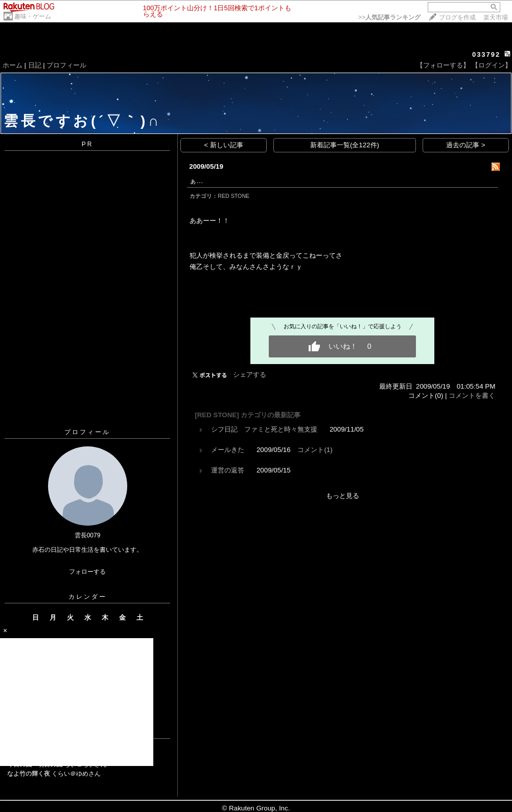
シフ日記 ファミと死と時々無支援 (264, 429)
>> (389, 17)
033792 (486, 54)
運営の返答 (228, 470)
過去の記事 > (466, 145)
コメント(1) (315, 450)
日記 (35, 65)
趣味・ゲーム (33, 16)
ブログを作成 (457, 17)
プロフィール (66, 65)
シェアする (250, 375)
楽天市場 (496, 17)
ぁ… (196, 181)
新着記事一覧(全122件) (345, 145)
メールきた (228, 450)
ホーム (13, 65)
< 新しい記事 (224, 145)
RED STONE (234, 196)
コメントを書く (472, 396)
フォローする (87, 572)
